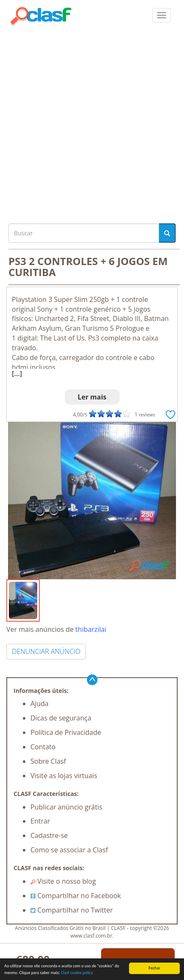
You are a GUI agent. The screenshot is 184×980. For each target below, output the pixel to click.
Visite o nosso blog (63, 881)
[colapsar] (162, 15)
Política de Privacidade (66, 732)
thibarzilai (91, 629)
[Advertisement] (92, 123)
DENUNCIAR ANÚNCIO (46, 651)
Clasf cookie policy (77, 973)
